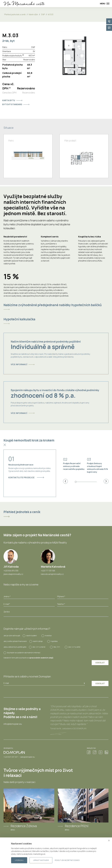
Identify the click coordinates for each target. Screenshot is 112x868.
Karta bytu (12, 100)
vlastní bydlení (31, 636)
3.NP (43, 14)
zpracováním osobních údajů (41, 658)
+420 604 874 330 (11, 571)
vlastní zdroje (38, 641)
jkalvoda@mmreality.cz (13, 574)
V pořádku (19, 860)
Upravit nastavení (41, 860)
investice (48, 636)
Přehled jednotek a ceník (15, 14)
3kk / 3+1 (57, 647)
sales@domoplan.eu (28, 757)
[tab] (56, 307)
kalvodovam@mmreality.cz (52, 574)
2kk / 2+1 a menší (39, 647)
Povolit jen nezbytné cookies (67, 860)
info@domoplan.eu (13, 724)
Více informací (23, 364)
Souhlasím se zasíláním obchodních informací (24, 653)
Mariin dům (33, 14)
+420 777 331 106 (48, 571)
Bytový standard (16, 104)
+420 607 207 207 (11, 757)
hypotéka (54, 641)
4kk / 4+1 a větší (74, 647)
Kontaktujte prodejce (26, 477)
